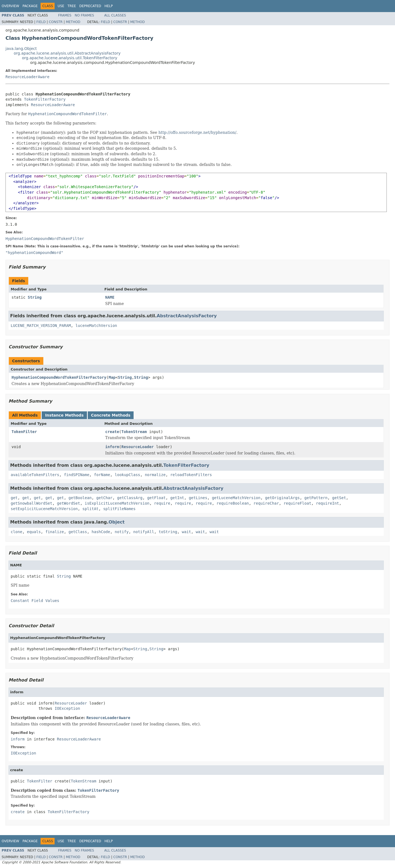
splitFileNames (119, 509)
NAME (110, 297)
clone (16, 532)
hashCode (101, 532)
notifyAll (144, 532)
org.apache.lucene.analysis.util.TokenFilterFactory (70, 58)
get (14, 498)
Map (112, 377)
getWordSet (69, 503)
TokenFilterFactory (45, 99)
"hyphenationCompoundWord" (34, 253)
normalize (155, 475)
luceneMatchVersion (96, 326)
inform (112, 447)
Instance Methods (64, 415)
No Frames (84, 15)
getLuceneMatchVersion (236, 498)
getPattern (316, 498)
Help (109, 6)
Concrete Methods (111, 415)
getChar (104, 498)
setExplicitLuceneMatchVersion (44, 509)
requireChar (266, 503)
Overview (10, 6)
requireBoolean (233, 503)
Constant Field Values (35, 601)
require (162, 503)
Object (117, 522)
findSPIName (77, 475)
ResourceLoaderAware (27, 77)
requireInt (328, 503)
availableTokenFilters (35, 475)
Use (61, 6)
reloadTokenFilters (191, 475)
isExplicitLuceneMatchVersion (117, 503)
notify (122, 532)
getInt (177, 498)
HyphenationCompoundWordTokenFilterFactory (59, 377)
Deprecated (90, 6)
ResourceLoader (138, 447)
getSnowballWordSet (32, 503)
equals (34, 532)
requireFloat (297, 503)
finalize (54, 532)
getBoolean (80, 498)
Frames (65, 15)
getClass (78, 532)
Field (41, 22)
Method (73, 22)
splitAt (90, 509)
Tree (72, 6)
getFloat (156, 498)
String (35, 297)
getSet (339, 498)
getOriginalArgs (282, 498)
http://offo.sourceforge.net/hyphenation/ (198, 132)
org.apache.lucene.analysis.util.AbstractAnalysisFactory (67, 53)
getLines (198, 498)
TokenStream (134, 432)
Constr (56, 22)
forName (102, 475)
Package (30, 6)
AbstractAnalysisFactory (187, 316)
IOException (67, 708)
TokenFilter (24, 432)
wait (187, 532)
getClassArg (130, 498)
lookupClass (127, 475)
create (112, 432)
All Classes (115, 15)
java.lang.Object (21, 49)
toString (168, 532)
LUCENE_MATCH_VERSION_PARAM (41, 326)
